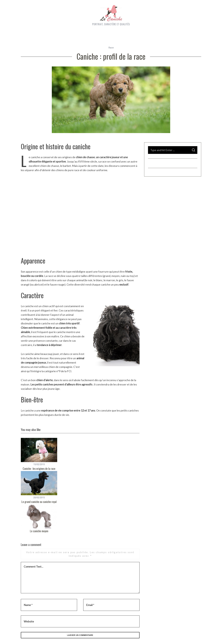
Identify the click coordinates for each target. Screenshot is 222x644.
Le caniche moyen (39, 531)
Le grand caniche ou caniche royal (39, 502)
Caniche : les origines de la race (39, 469)
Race (111, 48)
